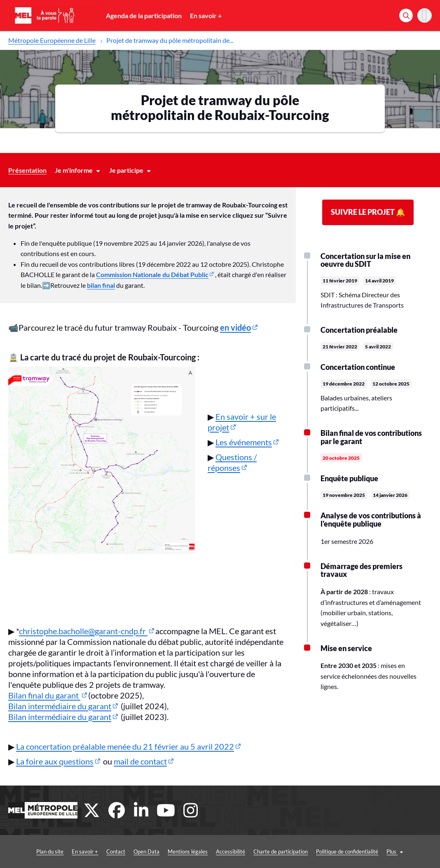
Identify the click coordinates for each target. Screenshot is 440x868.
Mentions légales (172, 852)
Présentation (27, 170)
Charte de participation (264, 852)
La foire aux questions (55, 761)
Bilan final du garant (44, 695)
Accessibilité (214, 852)
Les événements (244, 442)
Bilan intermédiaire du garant (60, 706)
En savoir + (206, 15)
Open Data (130, 852)
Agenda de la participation (144, 15)
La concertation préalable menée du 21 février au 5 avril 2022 (125, 746)
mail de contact (140, 761)
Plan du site (34, 852)
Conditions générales (395, 852)
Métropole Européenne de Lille (52, 40)
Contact (100, 852)
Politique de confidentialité (331, 852)
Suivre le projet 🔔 (368, 212)
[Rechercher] (406, 15)
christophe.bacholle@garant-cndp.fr (83, 631)
